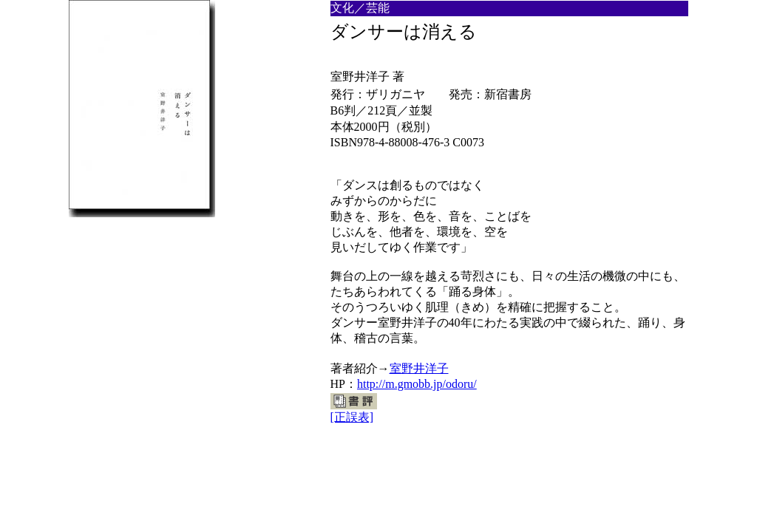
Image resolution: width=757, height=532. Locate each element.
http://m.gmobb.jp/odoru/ (417, 384)
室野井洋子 (419, 368)
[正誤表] (352, 417)
